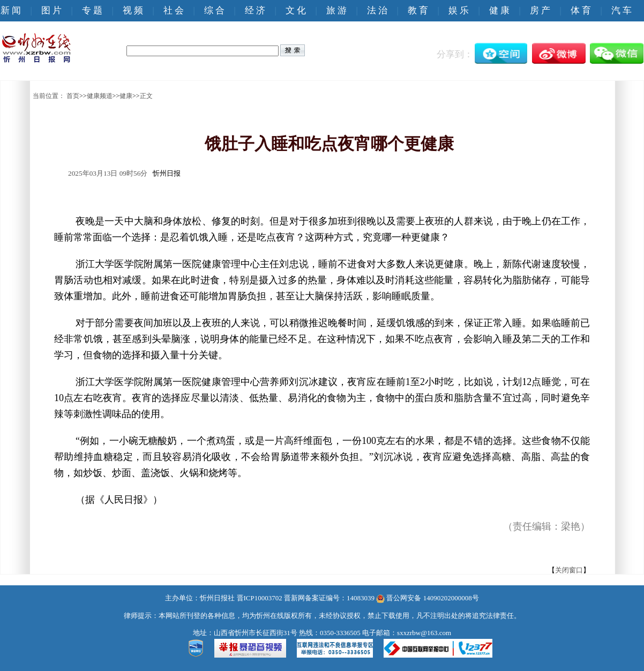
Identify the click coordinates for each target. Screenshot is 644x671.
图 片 (51, 10)
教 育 (418, 10)
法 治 (377, 10)
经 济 (255, 10)
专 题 (92, 10)
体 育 (581, 10)
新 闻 (11, 10)
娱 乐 (459, 10)
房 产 (540, 10)
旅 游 (336, 10)
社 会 (174, 10)
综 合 (214, 10)
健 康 (499, 10)
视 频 (133, 10)
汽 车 (621, 10)
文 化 (296, 10)
